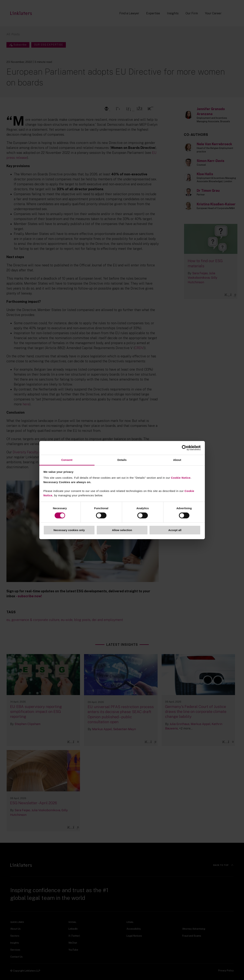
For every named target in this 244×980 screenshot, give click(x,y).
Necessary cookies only (69, 530)
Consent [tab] (67, 460)
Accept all (175, 530)
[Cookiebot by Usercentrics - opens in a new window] (185, 448)
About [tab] (177, 460)
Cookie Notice (181, 477)
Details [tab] (122, 460)
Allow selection (122, 530)
